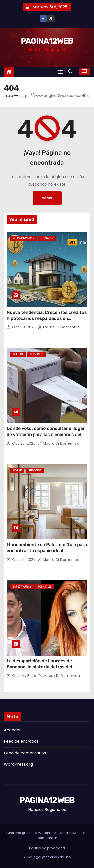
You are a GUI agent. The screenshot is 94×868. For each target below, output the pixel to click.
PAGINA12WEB (47, 41)
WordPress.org (18, 764)
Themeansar (47, 838)
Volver (47, 198)
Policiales (45, 587)
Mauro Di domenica (59, 327)
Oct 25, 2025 (24, 443)
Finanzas (47, 238)
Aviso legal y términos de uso (47, 857)
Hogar (17, 471)
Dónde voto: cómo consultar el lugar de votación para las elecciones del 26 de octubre (46, 435)
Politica (18, 354)
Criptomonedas (23, 238)
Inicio (8, 96)
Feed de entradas (21, 741)
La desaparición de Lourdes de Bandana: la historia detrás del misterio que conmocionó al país (41, 667)
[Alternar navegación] (60, 72)
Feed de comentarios (25, 753)
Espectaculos (22, 587)
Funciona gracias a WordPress (32, 833)
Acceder (12, 730)
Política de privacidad (47, 848)
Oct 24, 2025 (25, 676)
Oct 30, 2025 (24, 327)
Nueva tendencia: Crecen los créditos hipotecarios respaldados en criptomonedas (47, 318)
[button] (71, 71)
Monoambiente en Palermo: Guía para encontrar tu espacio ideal (47, 548)
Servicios (36, 354)
